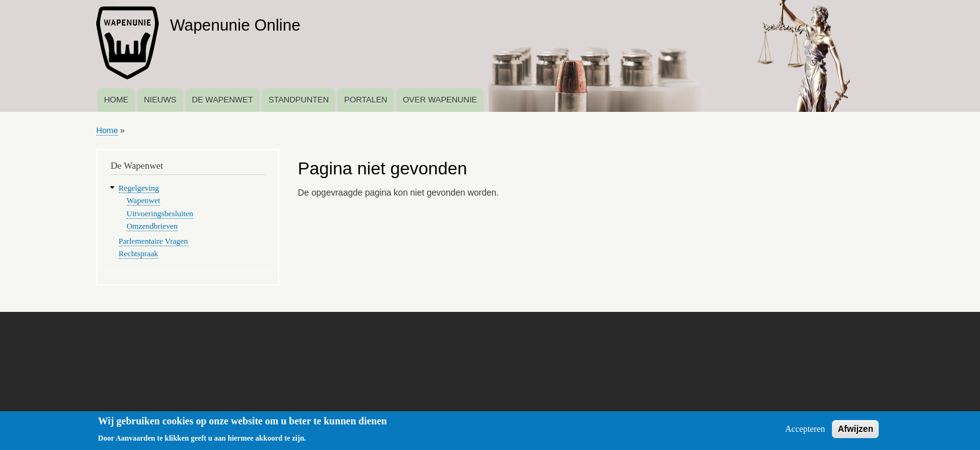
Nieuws (160, 100)
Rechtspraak (138, 254)
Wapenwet (144, 201)
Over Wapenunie (440, 100)
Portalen (366, 100)
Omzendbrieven (152, 226)
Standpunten (298, 100)
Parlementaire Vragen (153, 241)
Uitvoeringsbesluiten (160, 214)
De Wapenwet (222, 100)
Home (116, 100)
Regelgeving (139, 188)
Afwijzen (855, 431)
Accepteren (805, 432)
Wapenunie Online (235, 25)
